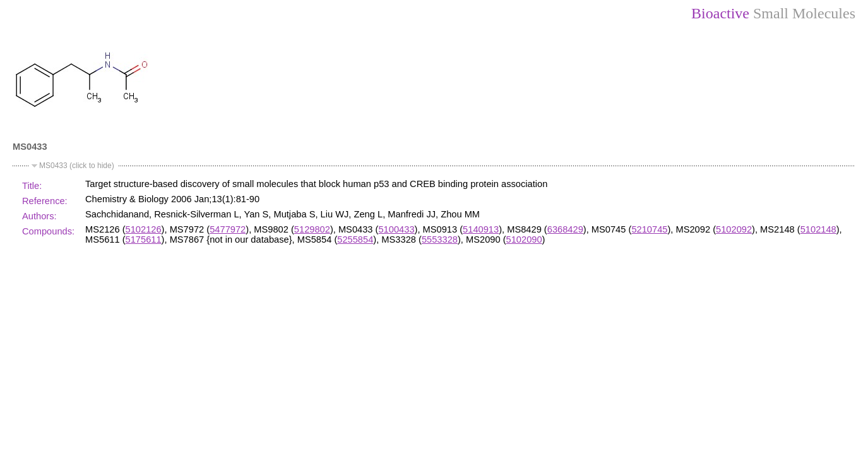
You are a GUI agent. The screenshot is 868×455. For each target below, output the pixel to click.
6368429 (565, 229)
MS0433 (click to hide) (77, 166)
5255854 (355, 240)
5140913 (481, 229)
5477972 (228, 229)
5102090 (524, 240)
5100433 (396, 229)
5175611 (144, 240)
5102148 (818, 229)
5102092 (734, 229)
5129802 (312, 229)
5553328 (440, 240)
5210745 (649, 229)
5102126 (144, 229)
